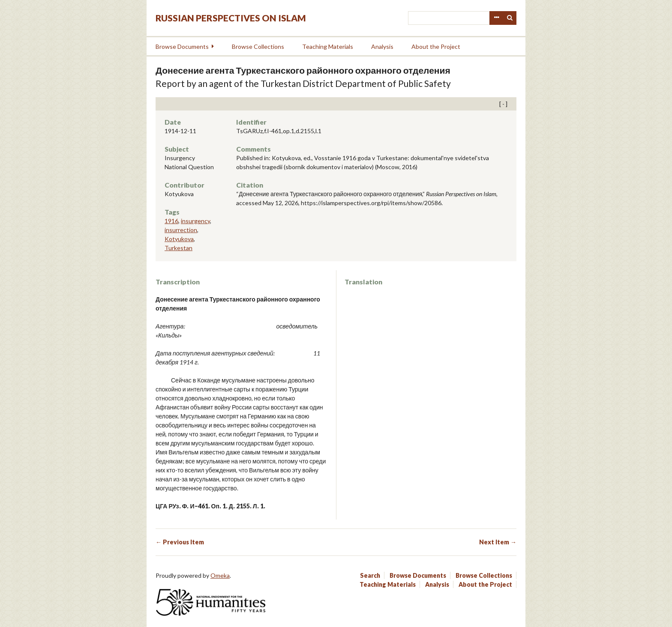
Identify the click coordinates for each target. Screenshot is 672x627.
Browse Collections (258, 46)
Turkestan (178, 248)
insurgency (195, 221)
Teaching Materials (328, 46)
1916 (171, 221)
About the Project (436, 46)
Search (510, 18)
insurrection (181, 230)
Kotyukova (179, 239)
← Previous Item (180, 542)
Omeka (220, 575)
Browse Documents (182, 46)
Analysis (382, 46)
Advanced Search (496, 18)
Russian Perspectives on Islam (231, 18)
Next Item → (498, 542)
